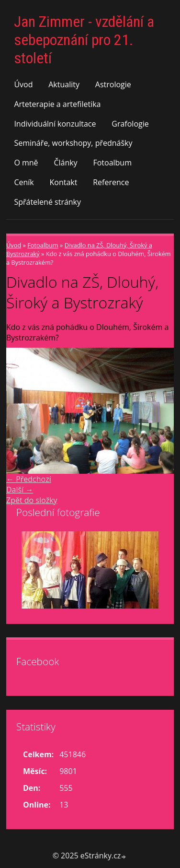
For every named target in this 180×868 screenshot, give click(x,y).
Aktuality (64, 84)
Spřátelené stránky (47, 202)
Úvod (23, 84)
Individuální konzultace (55, 124)
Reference (111, 182)
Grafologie (130, 124)
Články (65, 163)
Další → (20, 490)
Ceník (24, 182)
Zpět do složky (32, 500)
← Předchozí (29, 479)
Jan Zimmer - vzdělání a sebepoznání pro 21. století (84, 40)
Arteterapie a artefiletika (57, 104)
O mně (26, 163)
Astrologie (113, 84)
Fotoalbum (112, 163)
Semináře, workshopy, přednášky (73, 143)
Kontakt (64, 182)
